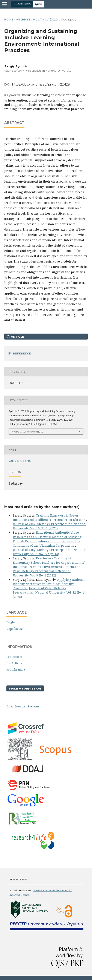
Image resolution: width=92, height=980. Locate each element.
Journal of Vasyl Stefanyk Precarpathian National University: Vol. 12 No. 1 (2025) (48, 592)
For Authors (14, 663)
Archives (23, 19)
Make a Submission (25, 688)
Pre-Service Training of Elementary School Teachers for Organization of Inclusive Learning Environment (49, 563)
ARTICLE (17, 337)
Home (9, 19)
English (12, 622)
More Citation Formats (27, 431)
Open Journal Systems (23, 706)
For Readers (14, 657)
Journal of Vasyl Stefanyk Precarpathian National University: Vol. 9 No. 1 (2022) (46, 571)
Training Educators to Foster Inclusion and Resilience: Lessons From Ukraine (49, 518)
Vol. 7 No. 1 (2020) (46, 19)
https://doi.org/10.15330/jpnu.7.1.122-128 (41, 84)
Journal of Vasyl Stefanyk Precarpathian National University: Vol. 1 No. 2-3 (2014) (50, 552)
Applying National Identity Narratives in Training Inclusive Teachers (49, 584)
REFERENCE (22, 353)
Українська (15, 629)
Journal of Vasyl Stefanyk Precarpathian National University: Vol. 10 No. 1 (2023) (50, 526)
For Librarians (16, 669)
